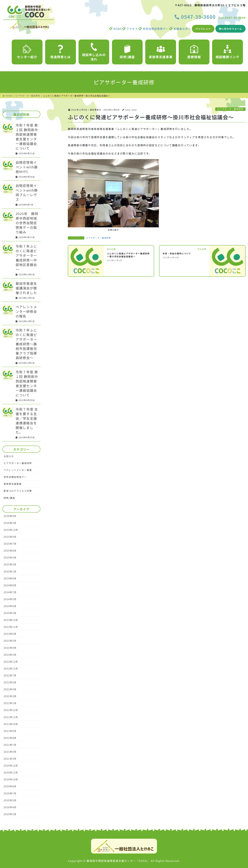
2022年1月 (10, 703)
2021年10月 (11, 724)
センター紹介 (27, 52)
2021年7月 (10, 745)
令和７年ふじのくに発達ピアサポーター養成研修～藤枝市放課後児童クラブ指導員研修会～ (26, 344)
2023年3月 (10, 655)
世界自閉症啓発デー (15, 477)
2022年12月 (11, 662)
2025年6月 (10, 551)
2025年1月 (10, 571)
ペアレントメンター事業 (18, 470)
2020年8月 (10, 786)
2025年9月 (10, 537)
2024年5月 (10, 599)
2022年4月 (10, 689)
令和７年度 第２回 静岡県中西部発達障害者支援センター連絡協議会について (27, 137)
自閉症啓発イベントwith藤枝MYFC (27, 167)
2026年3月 (10, 523)
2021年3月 (10, 759)
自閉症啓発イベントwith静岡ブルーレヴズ (27, 192)
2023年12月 (11, 620)
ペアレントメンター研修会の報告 (26, 311)
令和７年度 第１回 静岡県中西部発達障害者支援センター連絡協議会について (27, 383)
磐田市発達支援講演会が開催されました (26, 288)
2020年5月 (10, 800)
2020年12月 (11, 766)
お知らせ (9, 456)
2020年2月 (10, 814)
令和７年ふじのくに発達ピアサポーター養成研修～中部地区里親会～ (26, 258)
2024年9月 (10, 578)
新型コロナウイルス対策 (18, 491)
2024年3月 (10, 613)
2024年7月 (10, 592)
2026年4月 (10, 516)
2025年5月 (10, 557)
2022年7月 (10, 675)
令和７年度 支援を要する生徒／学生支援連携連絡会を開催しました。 (27, 421)
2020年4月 (10, 807)
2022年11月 (11, 669)
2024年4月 (10, 606)
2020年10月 (11, 779)
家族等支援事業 (161, 52)
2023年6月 (10, 634)
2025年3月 (10, 564)
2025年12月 (11, 530)
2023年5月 (10, 641)
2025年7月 (10, 544)
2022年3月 (10, 696)
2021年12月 (11, 710)
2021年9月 (10, 731)
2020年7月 (10, 793)
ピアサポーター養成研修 (230, 109)
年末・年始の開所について (177, 253)
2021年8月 (10, 738)
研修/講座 (127, 52)
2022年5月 (10, 682)
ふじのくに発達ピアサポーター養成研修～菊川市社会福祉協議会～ (128, 255)
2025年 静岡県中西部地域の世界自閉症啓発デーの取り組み (27, 223)
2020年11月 (11, 772)
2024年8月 (10, 585)
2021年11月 (11, 717)
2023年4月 (10, 648)
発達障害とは (61, 52)
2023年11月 (11, 627)
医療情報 (194, 52)
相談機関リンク (227, 52)
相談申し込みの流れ (94, 52)
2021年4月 (10, 752)
